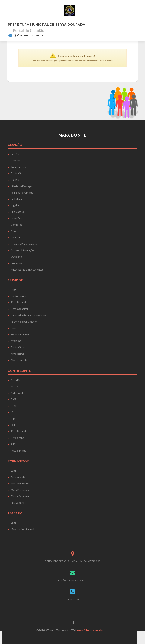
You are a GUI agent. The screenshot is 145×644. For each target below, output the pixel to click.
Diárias (15, 180)
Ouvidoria (16, 257)
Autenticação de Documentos (27, 270)
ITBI (13, 419)
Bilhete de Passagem (22, 186)
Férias (14, 328)
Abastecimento (19, 360)
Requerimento (19, 451)
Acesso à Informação (22, 250)
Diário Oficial (18, 173)
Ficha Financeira (19, 302)
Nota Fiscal (17, 393)
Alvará (14, 387)
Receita (15, 154)
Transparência (19, 167)
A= (32, 35)
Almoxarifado (18, 354)
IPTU (14, 412)
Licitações (16, 218)
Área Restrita (18, 477)
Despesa (16, 161)
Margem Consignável (22, 529)
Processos (16, 263)
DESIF (14, 406)
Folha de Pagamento (22, 193)
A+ (37, 35)
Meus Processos (20, 490)
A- (42, 35)
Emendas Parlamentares (24, 244)
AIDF (14, 444)
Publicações (17, 212)
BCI (13, 425)
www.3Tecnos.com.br (90, 630)
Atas (13, 231)
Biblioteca (16, 199)
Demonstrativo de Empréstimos (28, 315)
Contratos (16, 225)
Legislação (16, 205)
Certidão (16, 380)
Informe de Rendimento (24, 322)
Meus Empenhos (20, 483)
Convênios (17, 237)
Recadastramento (21, 334)
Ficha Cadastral (19, 309)
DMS (13, 399)
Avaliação (16, 341)
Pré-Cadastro (18, 503)
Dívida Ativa (18, 438)
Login (14, 290)
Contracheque (19, 296)
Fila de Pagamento (21, 496)
